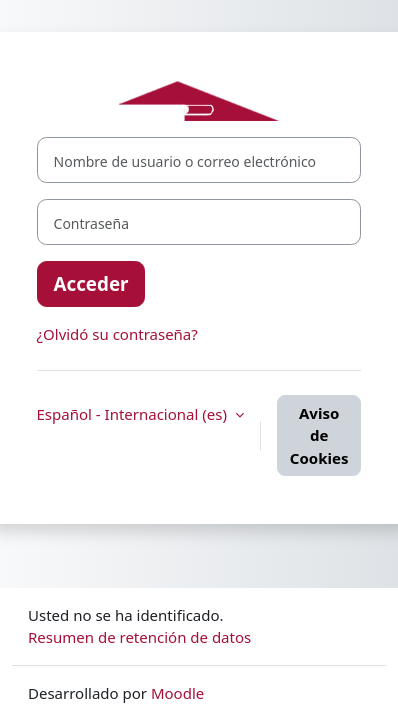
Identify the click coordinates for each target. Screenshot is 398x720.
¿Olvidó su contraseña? (117, 334)
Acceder (91, 283)
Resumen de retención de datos (139, 637)
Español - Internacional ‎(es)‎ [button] (134, 414)
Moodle (177, 693)
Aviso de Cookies (319, 435)
